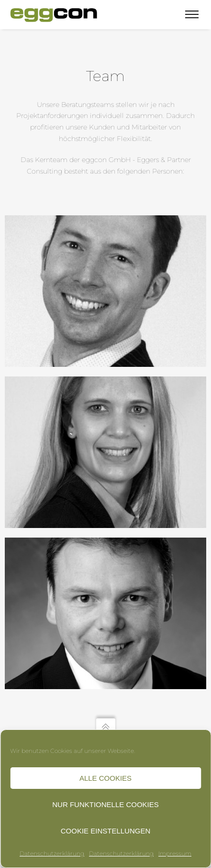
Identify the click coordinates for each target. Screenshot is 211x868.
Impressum (175, 853)
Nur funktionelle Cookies (105, 804)
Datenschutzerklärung (52, 853)
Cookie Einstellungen (106, 831)
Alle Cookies (105, 778)
